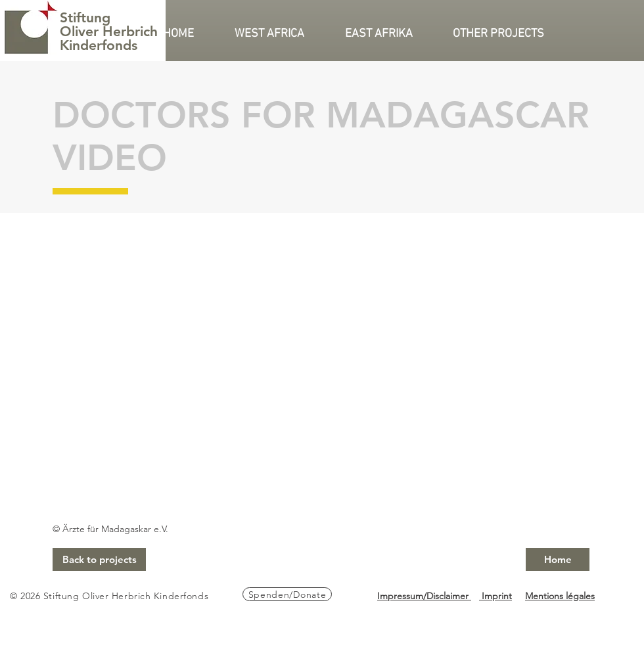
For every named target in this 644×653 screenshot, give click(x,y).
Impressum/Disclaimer (424, 596)
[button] (280, 34)
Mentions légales (560, 596)
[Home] (558, 559)
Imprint (495, 596)
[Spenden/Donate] (287, 594)
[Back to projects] (99, 559)
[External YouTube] (321, 364)
